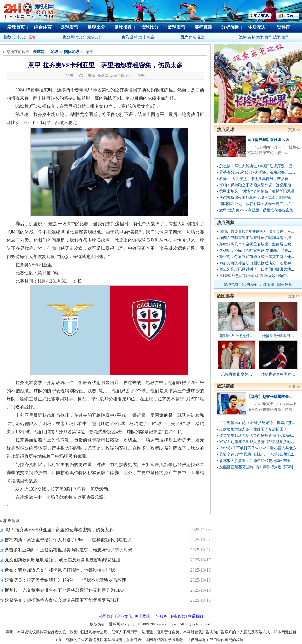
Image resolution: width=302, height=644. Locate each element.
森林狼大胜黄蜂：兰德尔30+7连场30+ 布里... (256, 461)
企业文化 (124, 616)
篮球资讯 (176, 27)
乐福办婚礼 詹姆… (237, 374)
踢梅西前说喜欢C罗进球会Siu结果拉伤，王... (257, 232)
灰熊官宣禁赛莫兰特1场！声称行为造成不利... (257, 467)
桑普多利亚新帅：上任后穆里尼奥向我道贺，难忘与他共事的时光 (69, 550)
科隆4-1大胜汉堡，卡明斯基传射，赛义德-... (256, 179)
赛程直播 (203, 27)
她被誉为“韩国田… (278, 336)
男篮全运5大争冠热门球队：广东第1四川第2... (257, 454)
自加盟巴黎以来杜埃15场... (269, 140)
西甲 (269, 37)
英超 (251, 37)
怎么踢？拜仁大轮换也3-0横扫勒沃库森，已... (257, 166)
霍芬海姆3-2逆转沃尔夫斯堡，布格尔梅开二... (257, 172)
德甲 (285, 37)
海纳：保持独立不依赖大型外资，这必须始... (257, 185)
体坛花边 (257, 27)
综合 (151, 37)
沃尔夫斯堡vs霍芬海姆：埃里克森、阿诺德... (256, 198)
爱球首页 (16, 27)
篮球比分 (150, 27)
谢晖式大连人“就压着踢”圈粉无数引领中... (254, 276)
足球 (133, 37)
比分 (66, 37)
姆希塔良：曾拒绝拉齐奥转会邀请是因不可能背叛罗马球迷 (62, 600)
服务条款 (178, 616)
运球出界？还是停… (237, 336)
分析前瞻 (230, 27)
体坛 (193, 37)
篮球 (142, 37)
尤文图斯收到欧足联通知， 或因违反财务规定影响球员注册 (63, 560)
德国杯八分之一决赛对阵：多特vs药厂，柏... (256, 204)
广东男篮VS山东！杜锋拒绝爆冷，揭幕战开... (257, 423)
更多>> (294, 130)
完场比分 (95, 37)
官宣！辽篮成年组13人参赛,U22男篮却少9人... (257, 442)
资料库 (283, 27)
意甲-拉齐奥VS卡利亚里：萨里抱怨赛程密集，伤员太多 (59, 530)
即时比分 (79, 37)
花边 (201, 37)
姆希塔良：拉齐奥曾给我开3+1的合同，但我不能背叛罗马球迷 (65, 580)
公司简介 (107, 616)
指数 (8, 37)
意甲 (260, 37)
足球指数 (123, 27)
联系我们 (195, 616)
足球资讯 (70, 27)
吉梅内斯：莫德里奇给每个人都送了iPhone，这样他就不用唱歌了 (68, 540)
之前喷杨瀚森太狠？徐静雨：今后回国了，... (257, 429)
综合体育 (43, 27)
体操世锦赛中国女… (278, 374)
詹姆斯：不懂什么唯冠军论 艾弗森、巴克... (255, 250)
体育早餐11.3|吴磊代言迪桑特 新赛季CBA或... (257, 435)
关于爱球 (142, 616)
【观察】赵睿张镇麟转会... (269, 397)
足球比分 (96, 27)
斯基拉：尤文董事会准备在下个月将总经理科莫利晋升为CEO (64, 590)
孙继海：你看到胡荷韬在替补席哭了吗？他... (257, 257)
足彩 (32, 37)
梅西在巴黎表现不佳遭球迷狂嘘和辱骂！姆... (257, 238)
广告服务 (160, 616)
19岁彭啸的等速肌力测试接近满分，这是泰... (257, 263)
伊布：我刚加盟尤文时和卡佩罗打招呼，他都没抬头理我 (60, 570)
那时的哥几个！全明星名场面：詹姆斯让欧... (257, 244)
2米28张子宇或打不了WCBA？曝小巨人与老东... (259, 448)
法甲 (277, 37)
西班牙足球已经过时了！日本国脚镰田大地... (257, 269)
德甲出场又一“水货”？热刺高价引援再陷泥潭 (257, 191)
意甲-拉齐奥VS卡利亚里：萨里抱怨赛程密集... (258, 210)
